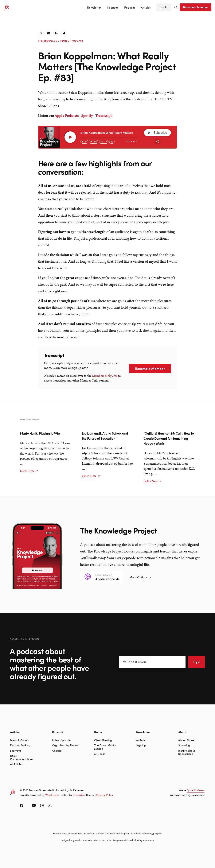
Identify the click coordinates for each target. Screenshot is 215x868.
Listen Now (29, 471)
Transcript (104, 115)
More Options (140, 577)
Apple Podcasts (67, 115)
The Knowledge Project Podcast (61, 41)
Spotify (87, 115)
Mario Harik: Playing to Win (40, 433)
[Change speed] (84, 142)
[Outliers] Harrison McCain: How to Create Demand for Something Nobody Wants (169, 438)
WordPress (52, 795)
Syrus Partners (195, 790)
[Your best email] (152, 662)
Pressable (79, 795)
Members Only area (105, 376)
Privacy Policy (105, 795)
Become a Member (150, 368)
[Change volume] (112, 142)
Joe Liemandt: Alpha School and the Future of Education (105, 436)
